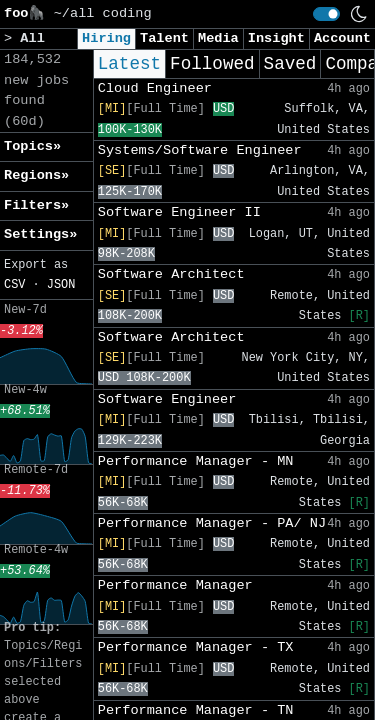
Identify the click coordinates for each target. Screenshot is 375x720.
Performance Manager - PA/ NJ (212, 523)
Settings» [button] (40, 234)
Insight (276, 38)
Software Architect (171, 274)
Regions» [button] (36, 175)
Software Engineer (167, 399)
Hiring (106, 38)
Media (218, 38)
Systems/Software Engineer (200, 150)
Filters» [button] (36, 205)
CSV (14, 285)
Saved (290, 64)
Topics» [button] (32, 146)
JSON (61, 285)
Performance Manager (175, 585)
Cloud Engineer (155, 88)
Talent (164, 38)
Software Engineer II (179, 212)
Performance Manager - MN (196, 461)
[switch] (326, 14)
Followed (212, 64)
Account (342, 38)
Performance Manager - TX (196, 647)
